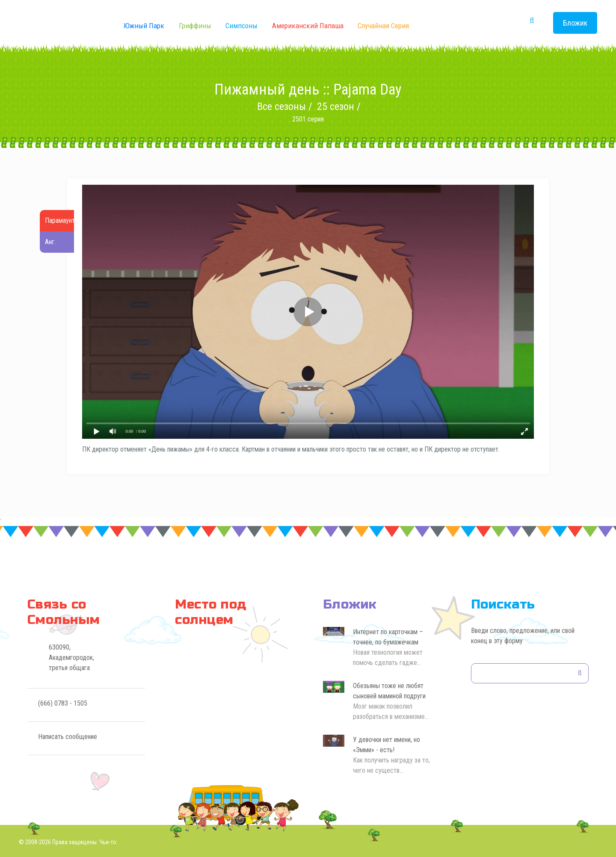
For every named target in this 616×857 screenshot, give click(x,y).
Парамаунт (60, 220)
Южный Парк (144, 26)
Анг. (50, 242)
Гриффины (195, 26)
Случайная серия (383, 26)
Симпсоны (241, 26)
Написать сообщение (68, 737)
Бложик (575, 23)
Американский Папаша (308, 26)
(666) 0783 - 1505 (63, 703)
